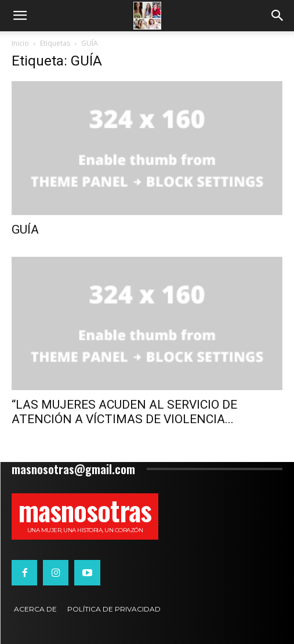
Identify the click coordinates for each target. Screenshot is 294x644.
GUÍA (25, 230)
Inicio (20, 43)
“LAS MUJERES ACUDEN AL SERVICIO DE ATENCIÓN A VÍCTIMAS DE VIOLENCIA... (124, 412)
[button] (20, 16)
